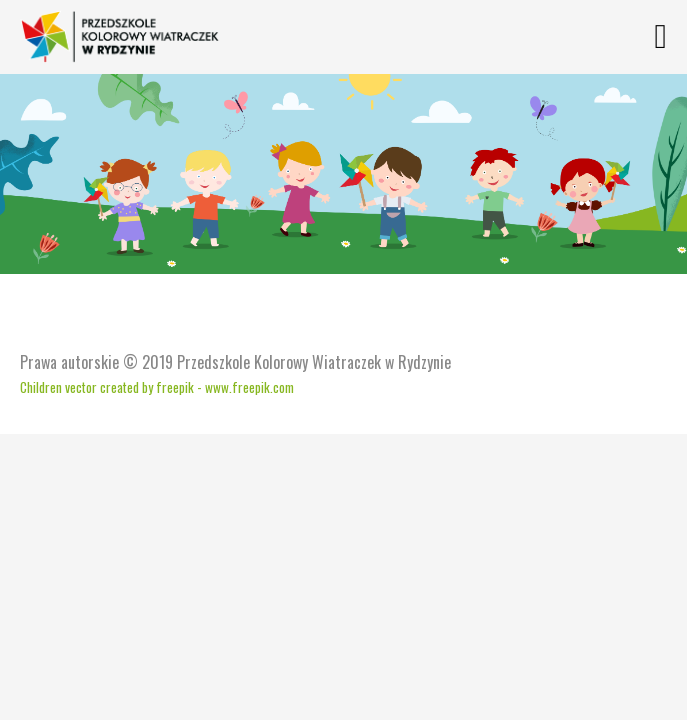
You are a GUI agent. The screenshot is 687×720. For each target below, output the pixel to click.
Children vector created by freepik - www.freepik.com (157, 387)
